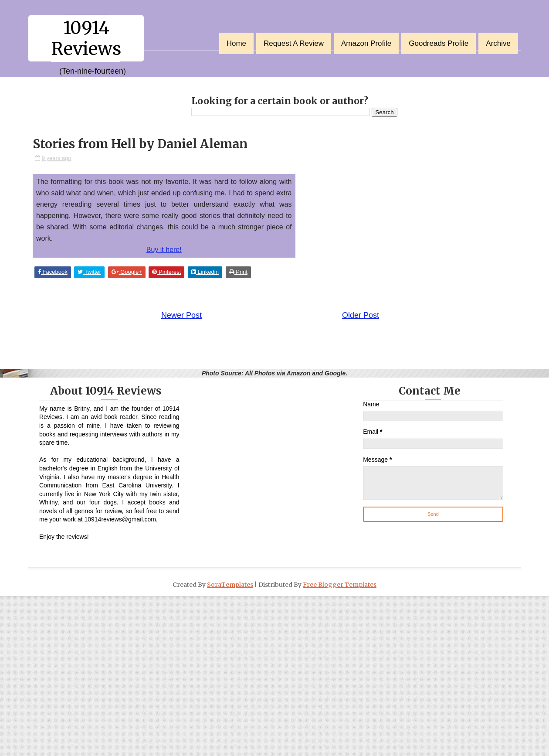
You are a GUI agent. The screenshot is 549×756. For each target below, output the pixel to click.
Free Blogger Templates (340, 585)
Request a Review (294, 43)
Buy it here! (164, 250)
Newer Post (181, 315)
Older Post (361, 315)
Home (236, 43)
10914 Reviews (86, 38)
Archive (498, 43)
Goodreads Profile (439, 43)
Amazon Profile (366, 43)
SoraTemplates (230, 585)
